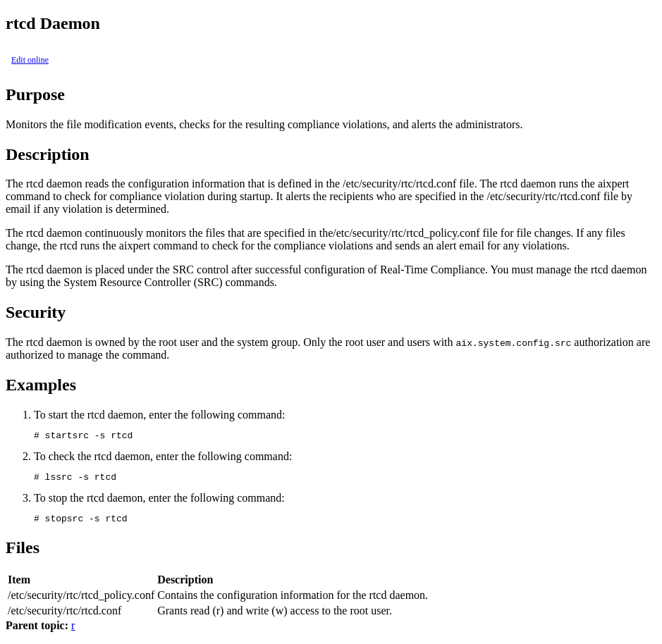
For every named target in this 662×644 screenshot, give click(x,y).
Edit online (30, 60)
